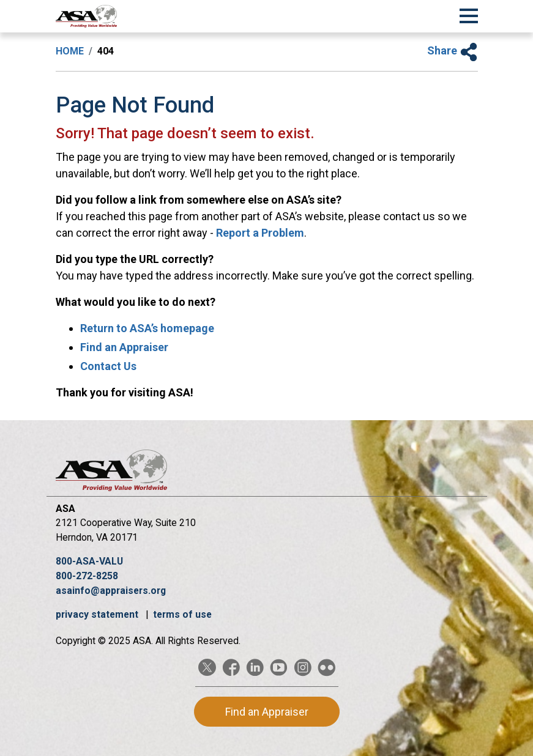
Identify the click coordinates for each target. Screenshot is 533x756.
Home (70, 51)
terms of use (182, 614)
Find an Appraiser (124, 347)
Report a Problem (260, 233)
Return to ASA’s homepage (147, 328)
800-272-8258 (87, 576)
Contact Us (108, 366)
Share (453, 50)
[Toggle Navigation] (469, 14)
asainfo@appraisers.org (111, 591)
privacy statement (98, 614)
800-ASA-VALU (89, 561)
